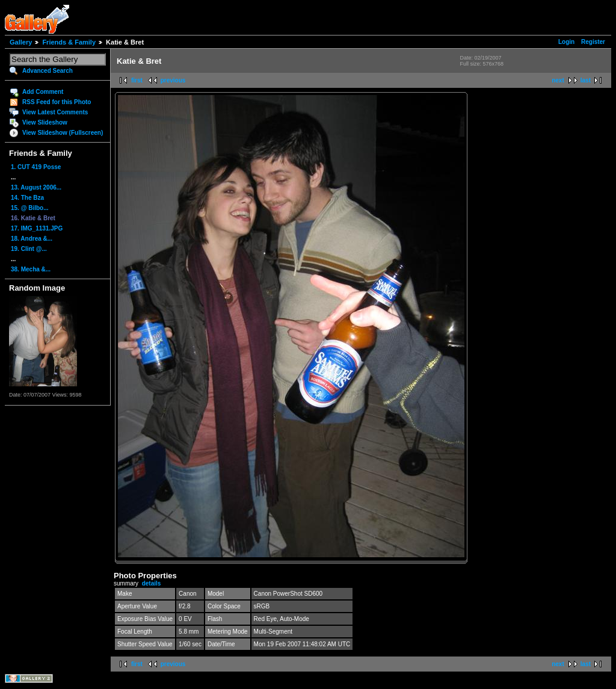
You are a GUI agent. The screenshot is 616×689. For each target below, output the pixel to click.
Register (593, 42)
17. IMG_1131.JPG (37, 228)
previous (173, 80)
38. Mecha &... (31, 269)
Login (566, 42)
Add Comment (43, 92)
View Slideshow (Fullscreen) (63, 133)
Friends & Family (69, 42)
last (586, 80)
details (152, 583)
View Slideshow (45, 122)
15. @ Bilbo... (30, 208)
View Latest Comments (55, 112)
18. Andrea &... (32, 239)
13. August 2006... (36, 187)
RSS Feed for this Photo (57, 102)
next (558, 80)
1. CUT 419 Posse (36, 167)
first (137, 80)
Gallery (21, 42)
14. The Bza (27, 198)
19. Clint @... (29, 249)
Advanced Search (48, 71)
